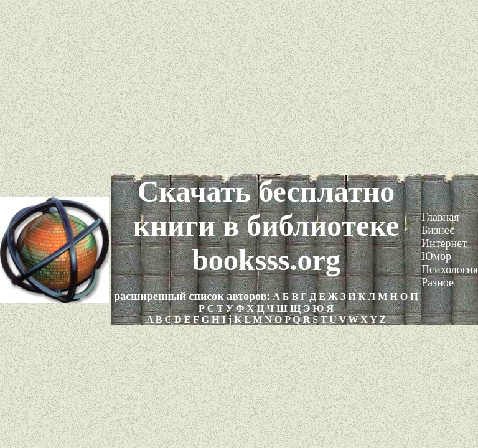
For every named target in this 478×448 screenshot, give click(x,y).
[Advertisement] (239, 87)
